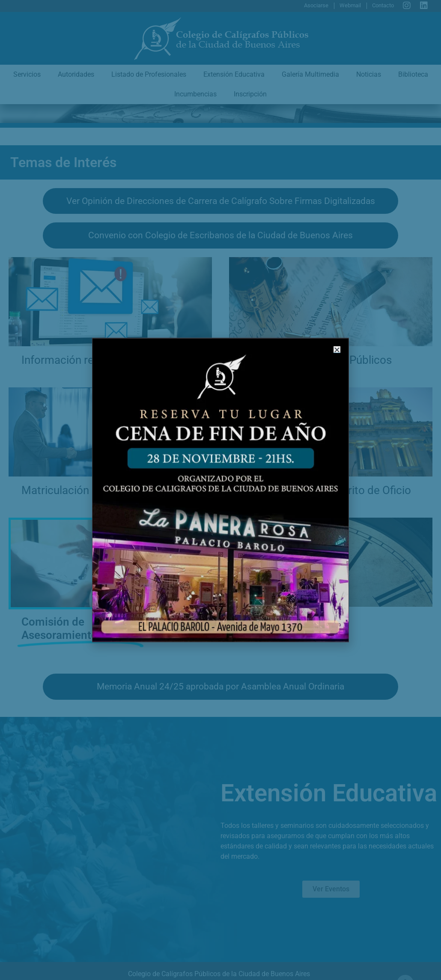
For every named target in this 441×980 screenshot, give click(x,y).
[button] (334, 354)
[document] (220, 490)
